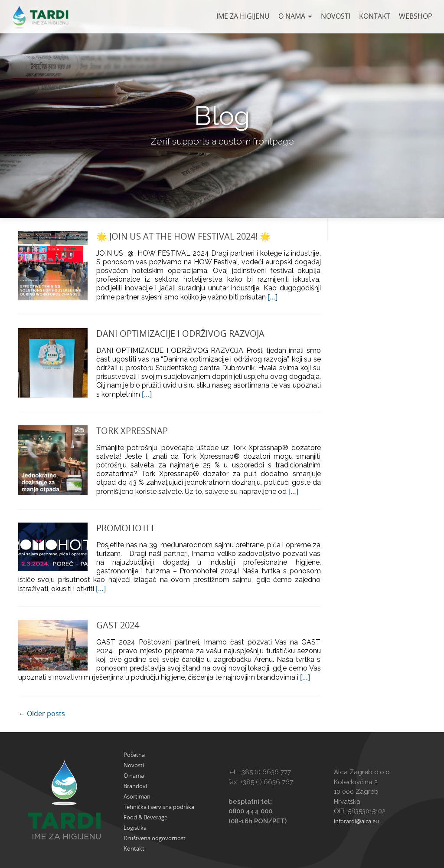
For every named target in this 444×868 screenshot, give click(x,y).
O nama (292, 16)
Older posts (42, 713)
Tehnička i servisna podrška (159, 807)
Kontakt (375, 16)
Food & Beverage (145, 817)
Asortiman (137, 796)
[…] (273, 297)
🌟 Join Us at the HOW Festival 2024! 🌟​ (183, 236)
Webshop (416, 16)
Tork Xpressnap (132, 431)
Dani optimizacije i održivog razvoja (180, 334)
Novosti (336, 16)
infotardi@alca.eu (356, 821)
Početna (134, 755)
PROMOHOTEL (126, 528)
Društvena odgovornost (155, 838)
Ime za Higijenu (243, 16)
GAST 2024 (118, 625)
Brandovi (135, 786)
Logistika (135, 828)
